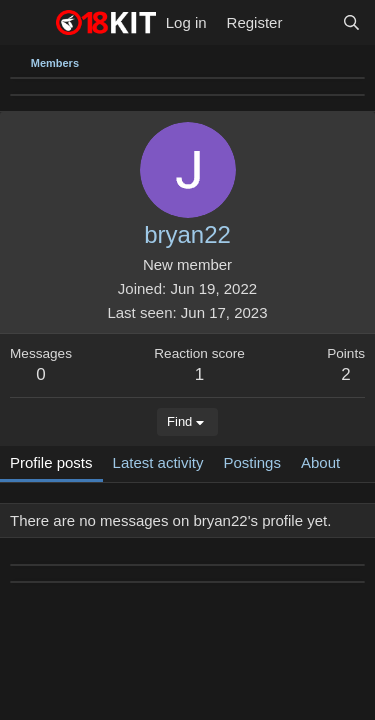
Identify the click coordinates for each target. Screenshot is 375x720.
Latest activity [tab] (158, 462)
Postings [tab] (252, 462)
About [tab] (320, 462)
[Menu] (27, 23)
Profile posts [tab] (51, 462)
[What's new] (311, 22)
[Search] (351, 22)
